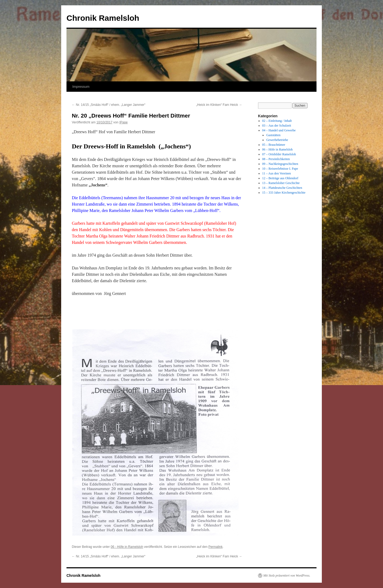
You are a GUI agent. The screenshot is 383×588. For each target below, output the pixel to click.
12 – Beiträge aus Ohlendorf (280, 178)
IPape (124, 122)
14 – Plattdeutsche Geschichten (282, 188)
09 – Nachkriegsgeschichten (280, 164)
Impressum (81, 87)
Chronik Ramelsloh (103, 18)
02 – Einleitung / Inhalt (277, 121)
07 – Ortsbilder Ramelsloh (279, 154)
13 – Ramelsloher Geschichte (281, 183)
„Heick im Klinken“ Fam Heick (219, 105)
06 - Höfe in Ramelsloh (127, 547)
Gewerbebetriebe (277, 140)
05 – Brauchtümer (274, 145)
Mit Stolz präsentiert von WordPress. (287, 576)
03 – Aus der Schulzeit (277, 126)
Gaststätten (273, 135)
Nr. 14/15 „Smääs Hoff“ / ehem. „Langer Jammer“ (109, 105)
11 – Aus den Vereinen (277, 173)
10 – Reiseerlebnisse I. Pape (280, 169)
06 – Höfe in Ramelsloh (278, 149)
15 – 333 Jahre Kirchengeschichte (284, 193)
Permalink (215, 547)
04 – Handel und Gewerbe (279, 130)
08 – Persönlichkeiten (276, 159)
